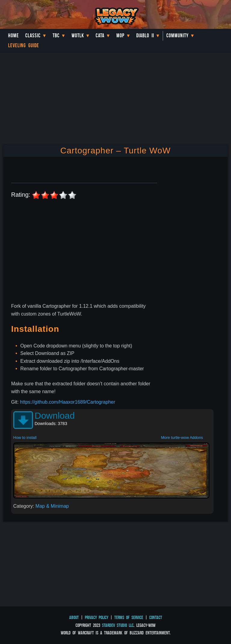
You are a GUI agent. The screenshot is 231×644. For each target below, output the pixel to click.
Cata (100, 35)
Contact (156, 617)
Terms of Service (129, 617)
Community (177, 35)
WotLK (78, 35)
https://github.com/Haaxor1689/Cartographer (68, 402)
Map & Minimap (52, 506)
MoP (120, 35)
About (74, 617)
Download (55, 416)
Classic (33, 35)
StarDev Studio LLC (118, 625)
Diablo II (145, 35)
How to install (25, 438)
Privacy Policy (97, 617)
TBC (56, 35)
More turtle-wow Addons (182, 438)
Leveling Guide (24, 45)
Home (14, 35)
